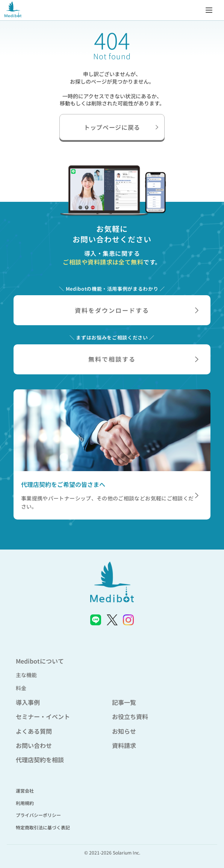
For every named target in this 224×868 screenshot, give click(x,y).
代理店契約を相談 (40, 760)
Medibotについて (40, 661)
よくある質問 (34, 731)
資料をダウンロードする (137, 310)
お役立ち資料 (130, 716)
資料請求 (124, 745)
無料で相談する (143, 359)
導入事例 (28, 702)
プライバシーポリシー (38, 815)
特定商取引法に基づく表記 (43, 827)
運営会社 (25, 791)
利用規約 (25, 803)
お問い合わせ (34, 745)
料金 (21, 688)
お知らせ (124, 731)
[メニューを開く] (209, 10)
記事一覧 (124, 702)
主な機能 (26, 675)
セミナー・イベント (43, 716)
